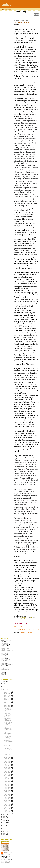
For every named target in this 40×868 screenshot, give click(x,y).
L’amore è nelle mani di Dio (7, 755)
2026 (4, 682)
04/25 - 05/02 (8, 790)
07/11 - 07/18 (8, 774)
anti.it (6, 5)
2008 (4, 833)
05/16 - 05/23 (8, 786)
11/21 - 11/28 (8, 698)
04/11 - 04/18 (8, 793)
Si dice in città (5, 668)
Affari (3, 642)
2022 (4, 688)
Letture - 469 (7, 739)
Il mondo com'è (22, 619)
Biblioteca (4, 644)
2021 (4, 690)
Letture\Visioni (5, 659)
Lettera (3, 654)
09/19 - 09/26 (8, 760)
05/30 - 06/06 (8, 783)
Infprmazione (5, 653)
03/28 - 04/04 (8, 796)
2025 (4, 683)
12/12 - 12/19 (8, 694)
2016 (4, 821)
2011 (4, 828)
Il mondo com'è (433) (7, 726)
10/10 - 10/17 (8, 707)
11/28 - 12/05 (8, 697)
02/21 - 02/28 (8, 803)
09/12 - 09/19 (8, 761)
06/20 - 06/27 (8, 779)
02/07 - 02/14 (8, 806)
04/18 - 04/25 (8, 792)
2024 (4, 685)
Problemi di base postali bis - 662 (8, 749)
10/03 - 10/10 (8, 757)
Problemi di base (5, 665)
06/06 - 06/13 (8, 782)
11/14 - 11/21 (8, 700)
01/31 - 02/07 (8, 807)
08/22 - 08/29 (8, 766)
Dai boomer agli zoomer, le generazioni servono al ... (7, 714)
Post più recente (19, 629)
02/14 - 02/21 (8, 804)
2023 (4, 686)
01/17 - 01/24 (8, 810)
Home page (26, 629)
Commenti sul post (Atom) (27, 633)
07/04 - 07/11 (8, 776)
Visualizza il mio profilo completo (5, 862)
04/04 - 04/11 (8, 794)
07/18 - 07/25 (8, 773)
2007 (4, 835)
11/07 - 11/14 (8, 701)
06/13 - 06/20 (8, 780)
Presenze (4, 663)
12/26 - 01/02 (8, 691)
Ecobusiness (7, 740)
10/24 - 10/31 (8, 704)
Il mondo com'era (6, 651)
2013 (4, 825)
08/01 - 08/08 (8, 770)
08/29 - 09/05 (8, 764)
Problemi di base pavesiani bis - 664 (8, 709)
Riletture (3, 666)
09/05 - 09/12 (8, 763)
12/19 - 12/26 (8, 693)
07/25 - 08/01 (8, 771)
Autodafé (4, 643)
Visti (2, 673)
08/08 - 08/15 (8, 769)
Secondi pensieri (5, 667)
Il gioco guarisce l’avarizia (7, 737)
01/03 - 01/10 (8, 813)
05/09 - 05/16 (8, 787)
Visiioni (3, 671)
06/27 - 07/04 (8, 777)
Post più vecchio (34, 629)
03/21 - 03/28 (8, 797)
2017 (4, 819)
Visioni (3, 672)
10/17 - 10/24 (8, 705)
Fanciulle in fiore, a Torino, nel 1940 (8, 729)
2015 (4, 822)
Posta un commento (19, 627)
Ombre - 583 (7, 717)
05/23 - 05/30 (8, 784)
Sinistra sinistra (5, 670)
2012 (4, 827)
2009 (4, 832)
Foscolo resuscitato (8, 742)
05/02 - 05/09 (8, 789)
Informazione (5, 652)
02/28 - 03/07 (8, 802)
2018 (4, 818)
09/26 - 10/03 (8, 759)
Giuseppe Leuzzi (8, 853)
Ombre (3, 662)
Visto (2, 675)
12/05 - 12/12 (8, 695)
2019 (4, 816)
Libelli (3, 661)
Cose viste (4, 646)
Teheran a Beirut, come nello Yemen (8, 723)
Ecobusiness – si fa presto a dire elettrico (8, 752)
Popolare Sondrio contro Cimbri (8, 734)
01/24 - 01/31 (8, 809)
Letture (3, 658)
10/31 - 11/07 (8, 703)
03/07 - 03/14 (8, 800)
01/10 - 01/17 (8, 812)
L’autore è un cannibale (7, 746)
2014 (4, 824)
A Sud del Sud (5, 641)
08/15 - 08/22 (8, 767)
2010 (4, 830)
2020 (4, 815)
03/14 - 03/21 (8, 799)
